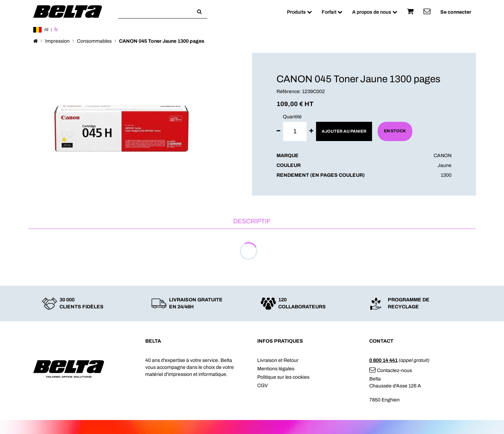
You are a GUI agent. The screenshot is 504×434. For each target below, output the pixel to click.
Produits (299, 12)
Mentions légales (276, 369)
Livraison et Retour (278, 360)
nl (46, 30)
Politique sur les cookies (283, 377)
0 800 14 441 (383, 360)
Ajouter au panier (344, 131)
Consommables (94, 41)
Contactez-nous (391, 370)
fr (56, 30)
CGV (262, 386)
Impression (57, 41)
